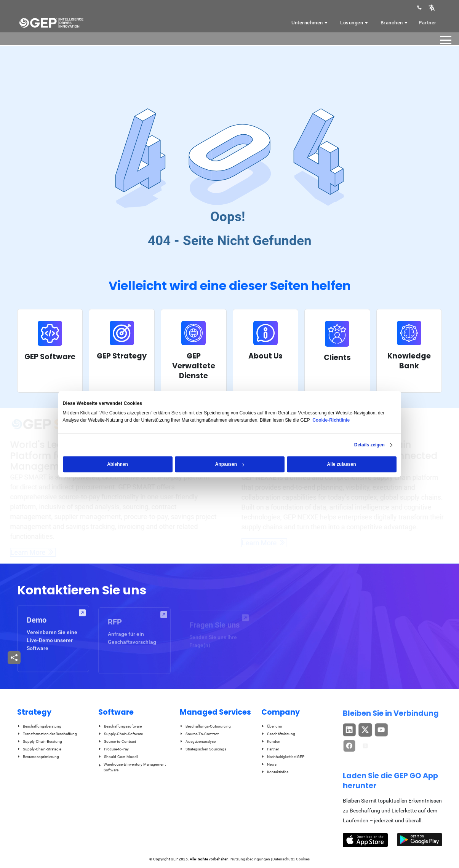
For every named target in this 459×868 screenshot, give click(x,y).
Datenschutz (283, 859)
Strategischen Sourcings (203, 749)
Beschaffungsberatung (39, 726)
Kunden (271, 741)
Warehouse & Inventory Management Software (132, 767)
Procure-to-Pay (114, 749)
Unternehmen (310, 23)
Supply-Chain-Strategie (39, 749)
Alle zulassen (341, 464)
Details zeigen (369, 445)
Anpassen (230, 464)
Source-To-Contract (199, 734)
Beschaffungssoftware (120, 726)
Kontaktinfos (275, 772)
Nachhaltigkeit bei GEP (283, 757)
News (269, 764)
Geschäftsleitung (278, 734)
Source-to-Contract (117, 741)
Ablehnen (118, 464)
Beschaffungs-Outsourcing (205, 726)
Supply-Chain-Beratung (40, 741)
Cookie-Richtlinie (331, 420)
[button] (432, 7)
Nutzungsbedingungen (250, 859)
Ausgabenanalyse (198, 741)
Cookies (303, 859)
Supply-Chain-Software (121, 734)
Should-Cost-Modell (118, 757)
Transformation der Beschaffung (47, 734)
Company (281, 712)
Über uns (272, 726)
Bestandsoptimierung (38, 757)
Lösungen (355, 23)
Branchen (395, 23)
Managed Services (215, 712)
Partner (428, 23)
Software (116, 712)
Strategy (34, 712)
